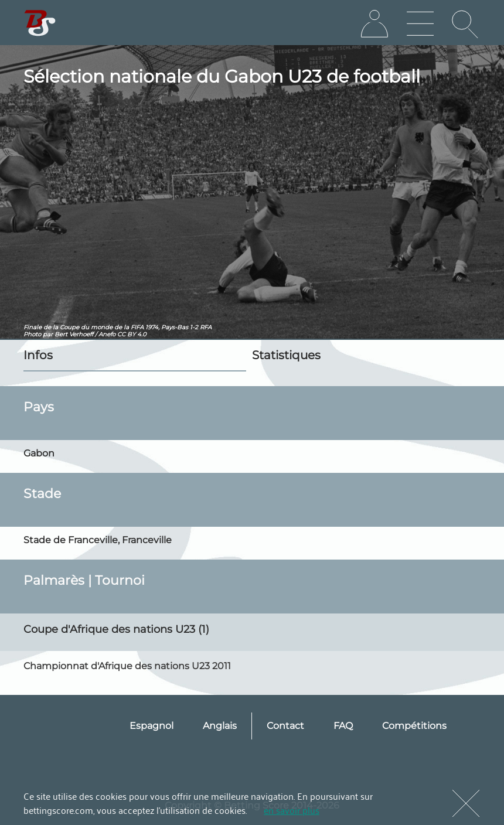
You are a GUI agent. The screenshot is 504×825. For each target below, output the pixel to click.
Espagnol (151, 726)
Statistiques (286, 355)
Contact (285, 726)
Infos (38, 355)
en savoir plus (292, 810)
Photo (32, 334)
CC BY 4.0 (132, 334)
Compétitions (414, 726)
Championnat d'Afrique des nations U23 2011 (127, 666)
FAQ (343, 726)
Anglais (220, 726)
